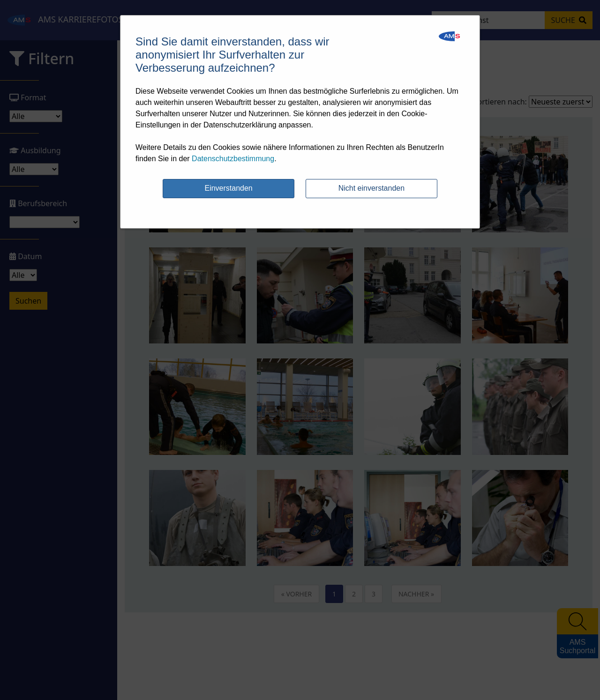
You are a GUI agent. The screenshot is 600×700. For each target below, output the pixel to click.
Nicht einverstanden (371, 188)
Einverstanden (228, 188)
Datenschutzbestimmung (233, 159)
